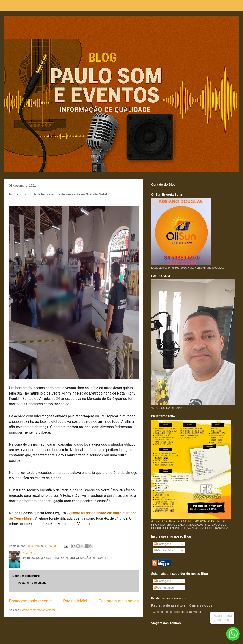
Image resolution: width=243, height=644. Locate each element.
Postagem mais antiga (119, 601)
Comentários (164, 550)
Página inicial (75, 601)
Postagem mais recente (30, 601)
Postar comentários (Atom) (38, 610)
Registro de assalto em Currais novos (182, 605)
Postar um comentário (32, 583)
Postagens (162, 544)
